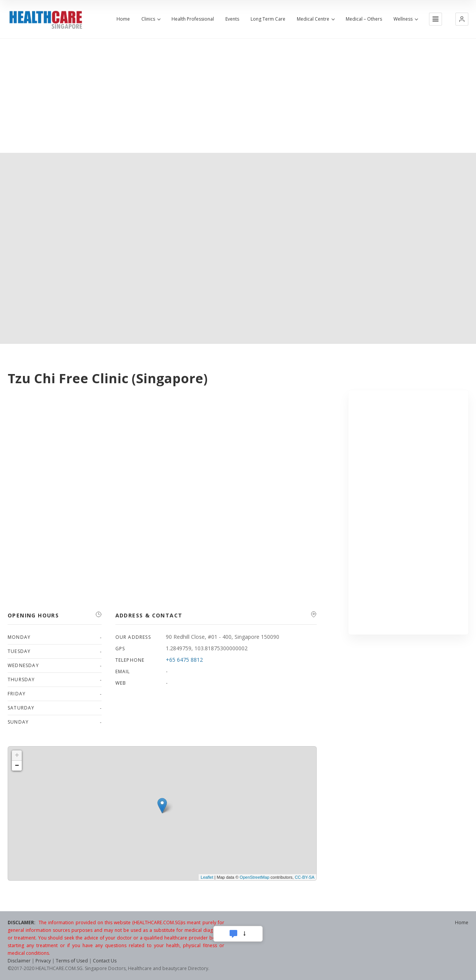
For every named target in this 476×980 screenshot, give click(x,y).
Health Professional (193, 19)
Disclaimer (19, 961)
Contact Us (105, 961)
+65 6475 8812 (184, 660)
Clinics (151, 19)
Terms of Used (72, 961)
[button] (462, 19)
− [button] (17, 766)
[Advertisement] (238, 96)
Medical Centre (316, 19)
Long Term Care (268, 19)
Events (232, 19)
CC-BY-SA (305, 877)
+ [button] (17, 755)
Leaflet (207, 877)
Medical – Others (364, 19)
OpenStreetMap (254, 877)
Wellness (406, 19)
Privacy (43, 961)
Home (123, 19)
